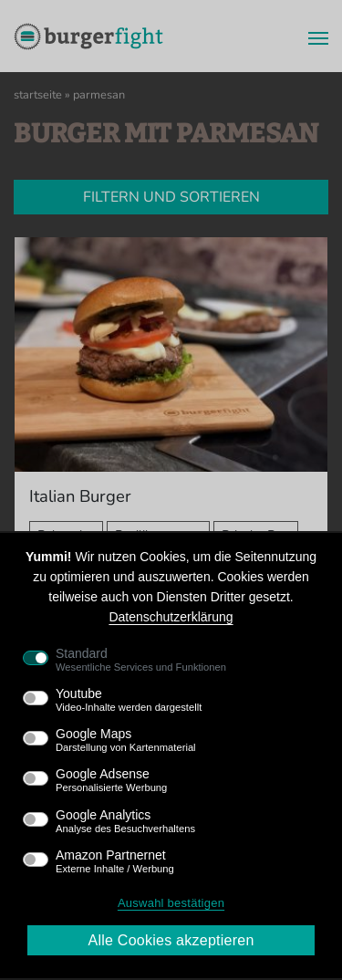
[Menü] (313, 36)
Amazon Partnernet (115, 861)
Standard (141, 660)
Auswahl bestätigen (171, 903)
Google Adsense (111, 780)
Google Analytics (125, 821)
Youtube (129, 700)
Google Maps (126, 740)
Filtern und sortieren (171, 197)
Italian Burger (80, 496)
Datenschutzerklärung (171, 617)
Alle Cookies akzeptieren (171, 940)
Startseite (38, 95)
